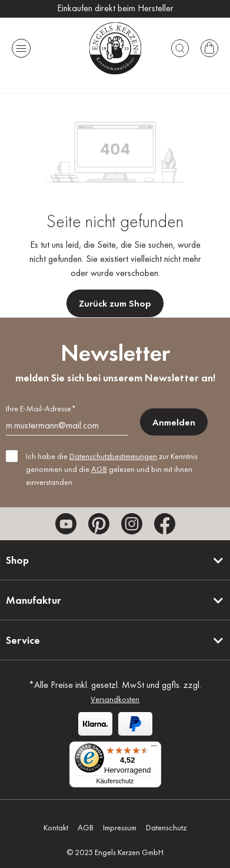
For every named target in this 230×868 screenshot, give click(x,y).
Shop (17, 560)
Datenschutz (166, 827)
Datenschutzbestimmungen (113, 456)
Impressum (120, 827)
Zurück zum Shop (115, 303)
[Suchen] (180, 48)
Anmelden (174, 422)
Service (23, 640)
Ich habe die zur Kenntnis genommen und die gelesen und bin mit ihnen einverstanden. (112, 469)
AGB (99, 469)
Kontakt (56, 827)
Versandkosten (115, 699)
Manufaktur (34, 600)
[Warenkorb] (209, 48)
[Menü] (21, 48)
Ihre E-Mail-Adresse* (41, 408)
